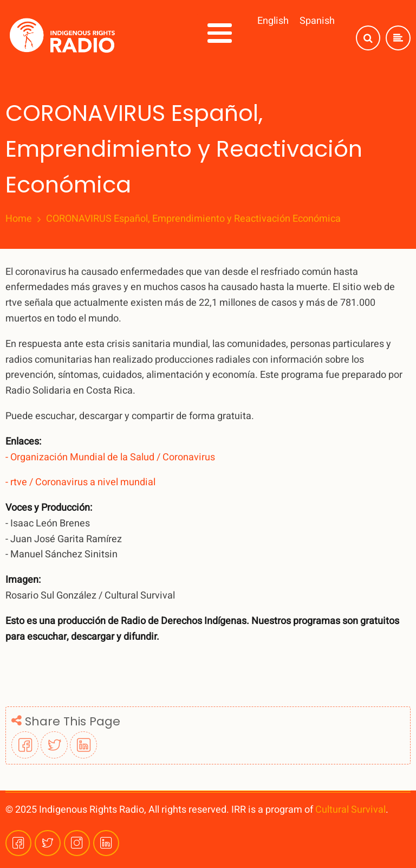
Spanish (317, 21)
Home (19, 219)
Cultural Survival (350, 810)
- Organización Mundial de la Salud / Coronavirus (110, 457)
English (273, 21)
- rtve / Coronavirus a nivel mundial (80, 482)
